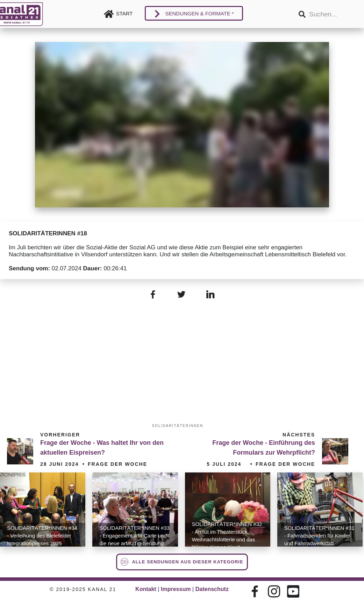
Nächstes (299, 435)
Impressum (176, 589)
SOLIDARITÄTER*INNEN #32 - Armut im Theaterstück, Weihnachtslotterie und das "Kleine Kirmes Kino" (227, 536)
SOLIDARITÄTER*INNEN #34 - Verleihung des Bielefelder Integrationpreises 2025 (42, 536)
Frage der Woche (117, 464)
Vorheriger (60, 435)
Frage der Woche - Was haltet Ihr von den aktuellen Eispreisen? (102, 448)
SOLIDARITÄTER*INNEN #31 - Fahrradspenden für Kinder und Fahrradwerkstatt (319, 536)
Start (124, 13)
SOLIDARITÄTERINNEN (178, 426)
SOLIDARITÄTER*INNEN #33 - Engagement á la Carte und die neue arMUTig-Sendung (134, 536)
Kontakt (146, 589)
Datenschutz (212, 589)
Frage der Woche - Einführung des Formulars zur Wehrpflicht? (264, 448)
